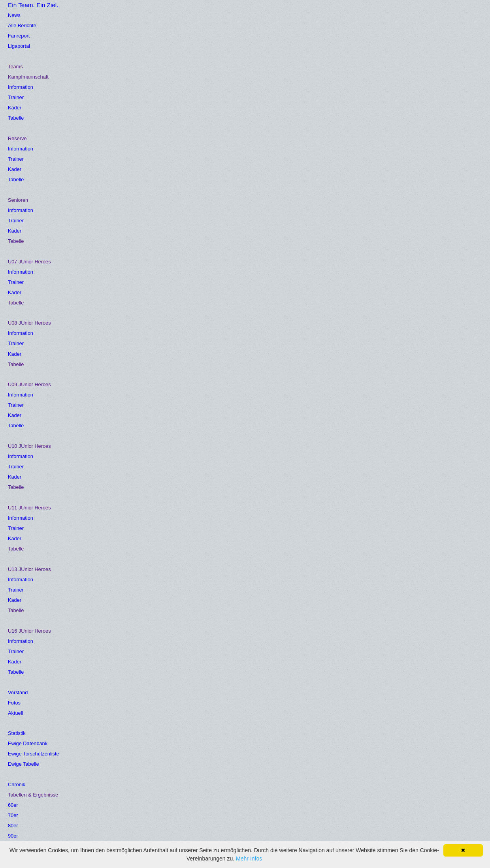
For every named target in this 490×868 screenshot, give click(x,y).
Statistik (272, 13)
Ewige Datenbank (32, 771)
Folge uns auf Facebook (121, 771)
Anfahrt (98, 744)
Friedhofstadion (109, 731)
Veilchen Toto (420, 13)
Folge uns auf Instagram (121, 785)
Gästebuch (141, 31)
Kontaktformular (190, 744)
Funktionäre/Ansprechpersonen (211, 731)
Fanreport (21, 731)
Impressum (184, 758)
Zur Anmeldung (304, 831)
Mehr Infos (249, 859)
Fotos (238, 13)
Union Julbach (108, 758)
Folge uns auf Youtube (199, 785)
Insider (377, 13)
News (134, 13)
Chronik (309, 13)
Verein (344, 13)
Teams (166, 13)
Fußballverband (29, 758)
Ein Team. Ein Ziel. (54, 27)
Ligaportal (21, 744)
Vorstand (203, 13)
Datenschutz (186, 771)
